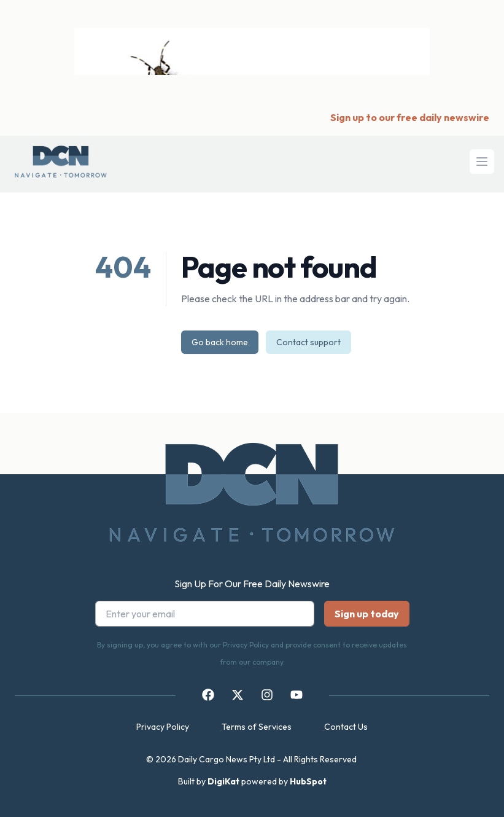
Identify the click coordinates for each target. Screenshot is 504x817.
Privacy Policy (163, 727)
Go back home (220, 342)
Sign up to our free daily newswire (410, 117)
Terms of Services (257, 727)
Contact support (308, 342)
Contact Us (346, 727)
